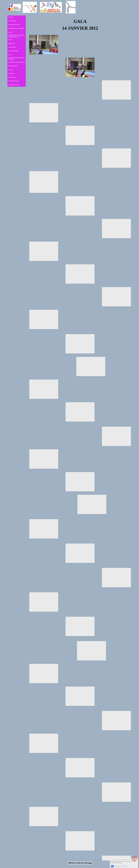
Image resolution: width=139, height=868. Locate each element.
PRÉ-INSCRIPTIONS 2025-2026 (16, 29)
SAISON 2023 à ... (13, 77)
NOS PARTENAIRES (13, 51)
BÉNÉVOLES (11, 44)
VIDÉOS (10, 40)
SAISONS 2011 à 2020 (14, 85)
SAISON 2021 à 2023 (13, 81)
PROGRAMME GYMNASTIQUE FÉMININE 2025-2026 (16, 36)
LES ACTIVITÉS (12, 21)
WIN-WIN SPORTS (13, 66)
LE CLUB (10, 32)
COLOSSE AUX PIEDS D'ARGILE (17, 62)
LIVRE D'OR (11, 74)
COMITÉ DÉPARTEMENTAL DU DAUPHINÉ (16, 59)
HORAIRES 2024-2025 (14, 25)
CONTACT (11, 70)
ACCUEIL (10, 17)
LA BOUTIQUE (12, 47)
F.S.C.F (10, 55)
